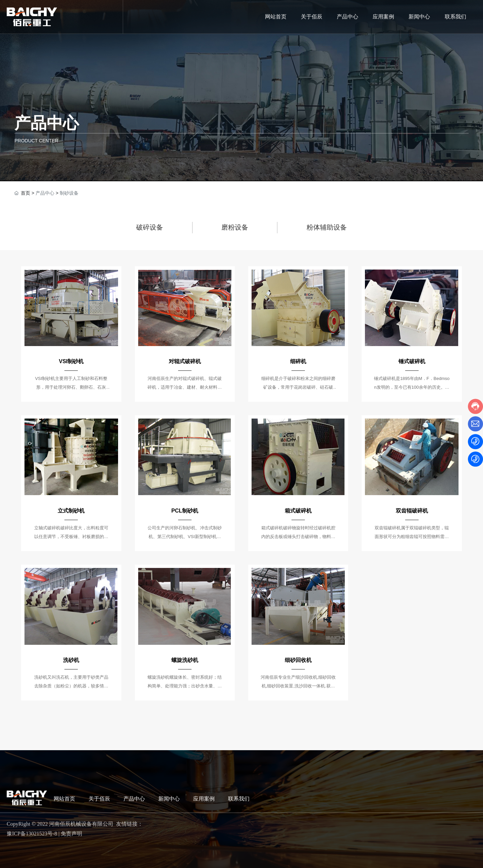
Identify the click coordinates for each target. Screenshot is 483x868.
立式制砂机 (71, 511)
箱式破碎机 (298, 511)
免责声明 (71, 834)
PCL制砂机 (185, 511)
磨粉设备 (235, 227)
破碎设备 (150, 227)
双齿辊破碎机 (412, 511)
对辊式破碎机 (185, 361)
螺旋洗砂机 (185, 660)
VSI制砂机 (71, 361)
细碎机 (298, 361)
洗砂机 (71, 660)
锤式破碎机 (412, 361)
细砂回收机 (298, 660)
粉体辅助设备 (327, 227)
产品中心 (47, 123)
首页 (25, 193)
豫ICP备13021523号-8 (32, 834)
